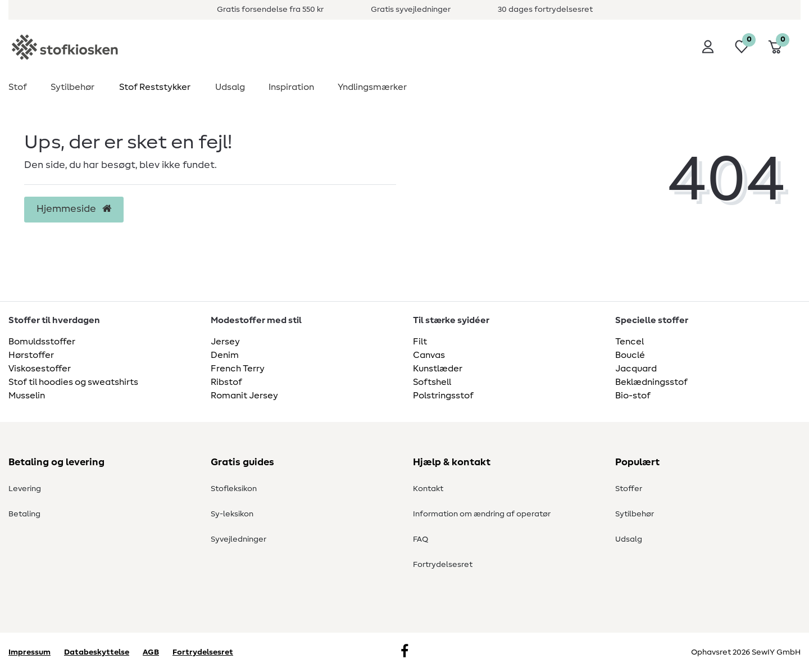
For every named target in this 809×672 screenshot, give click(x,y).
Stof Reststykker (155, 87)
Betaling (24, 514)
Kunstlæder (438, 369)
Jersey (225, 342)
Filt (420, 342)
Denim (225, 355)
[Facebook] (404, 652)
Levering (25, 489)
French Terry (238, 369)
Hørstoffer (31, 355)
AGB (151, 652)
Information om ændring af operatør (482, 514)
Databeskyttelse (97, 652)
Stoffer (629, 489)
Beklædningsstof (651, 382)
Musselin (27, 396)
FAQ (421, 539)
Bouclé (630, 355)
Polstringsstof (443, 396)
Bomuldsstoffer (42, 342)
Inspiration (291, 87)
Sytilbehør (72, 87)
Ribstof (226, 382)
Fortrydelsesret (443, 565)
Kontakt (428, 489)
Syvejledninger (238, 539)
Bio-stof (633, 396)
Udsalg (230, 87)
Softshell (432, 382)
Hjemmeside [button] (74, 209)
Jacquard (636, 369)
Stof (18, 87)
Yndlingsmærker (372, 87)
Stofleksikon (234, 489)
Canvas (429, 355)
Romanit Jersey (244, 396)
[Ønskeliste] (742, 47)
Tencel (630, 342)
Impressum (29, 652)
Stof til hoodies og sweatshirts (73, 382)
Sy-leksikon (232, 514)
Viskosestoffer (40, 369)
